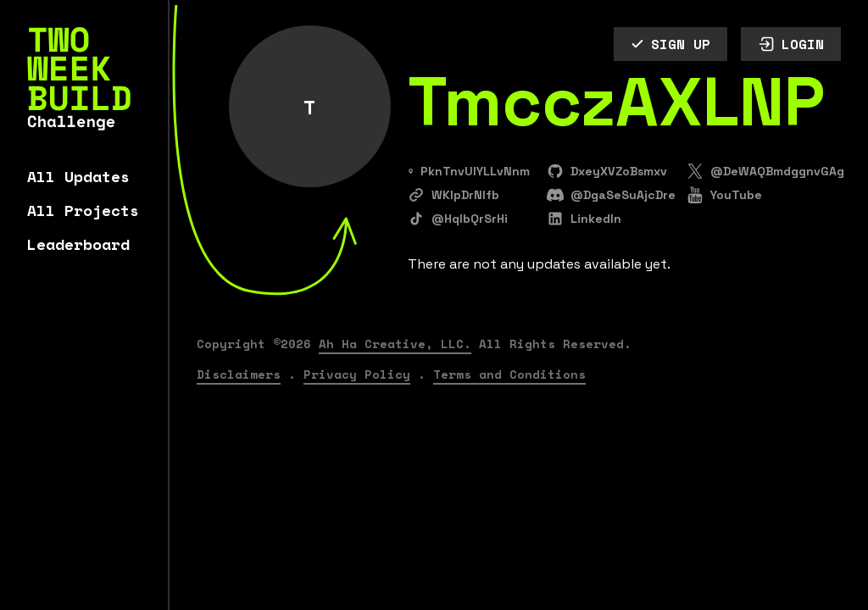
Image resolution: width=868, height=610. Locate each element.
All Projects (83, 210)
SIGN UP (670, 44)
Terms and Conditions (509, 374)
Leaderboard (78, 244)
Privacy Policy (357, 374)
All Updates (78, 176)
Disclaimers (239, 374)
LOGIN (791, 44)
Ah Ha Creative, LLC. (395, 344)
